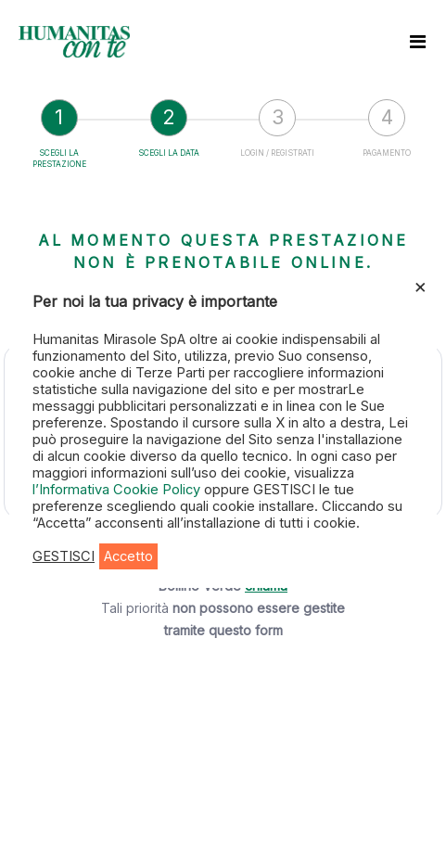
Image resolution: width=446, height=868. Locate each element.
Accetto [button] (128, 556)
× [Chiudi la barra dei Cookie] (421, 286)
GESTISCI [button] (64, 556)
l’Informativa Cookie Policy (118, 490)
